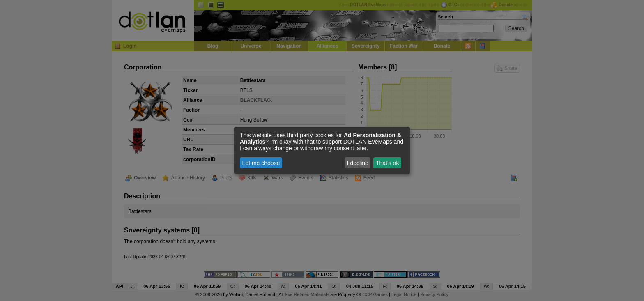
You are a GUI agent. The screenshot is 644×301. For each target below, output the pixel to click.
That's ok (387, 163)
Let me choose (261, 163)
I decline (358, 163)
